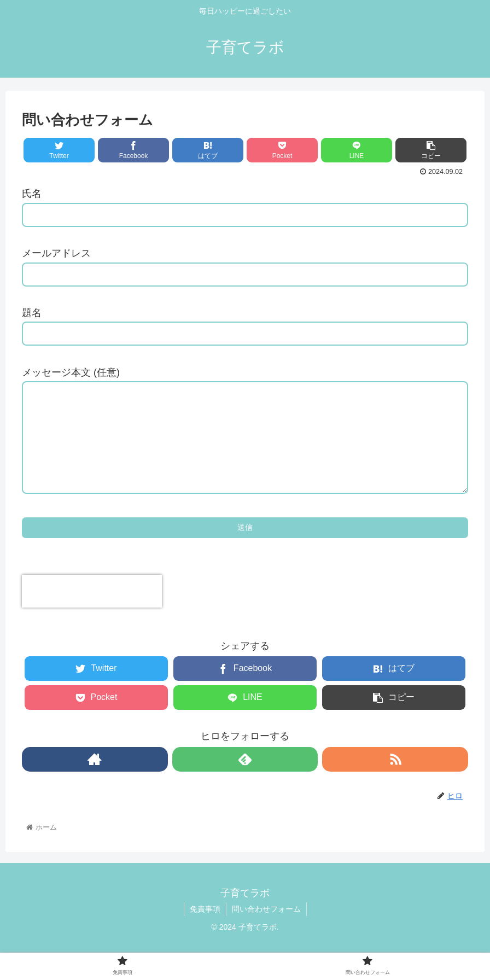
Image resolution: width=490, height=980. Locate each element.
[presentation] (92, 613)
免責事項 (205, 931)
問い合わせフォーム (266, 931)
